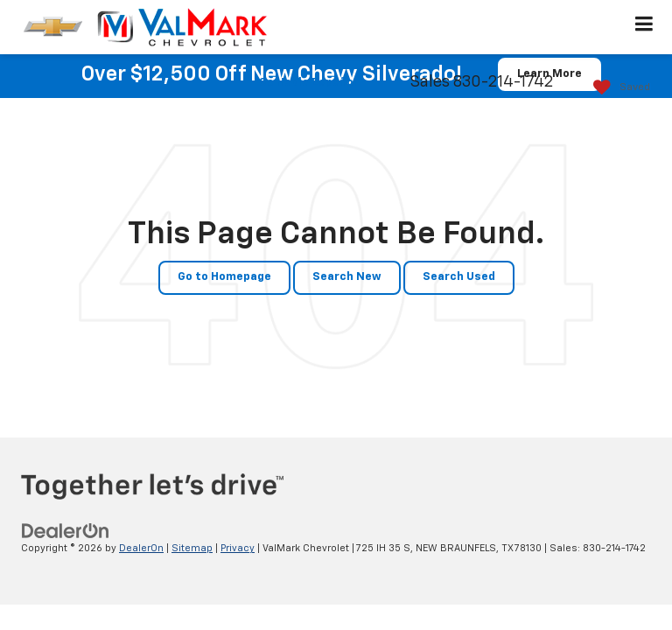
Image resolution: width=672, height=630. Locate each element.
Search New (347, 277)
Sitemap (192, 548)
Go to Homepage (224, 277)
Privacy (238, 548)
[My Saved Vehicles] (617, 88)
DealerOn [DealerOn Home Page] (141, 548)
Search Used (459, 277)
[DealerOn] (66, 532)
